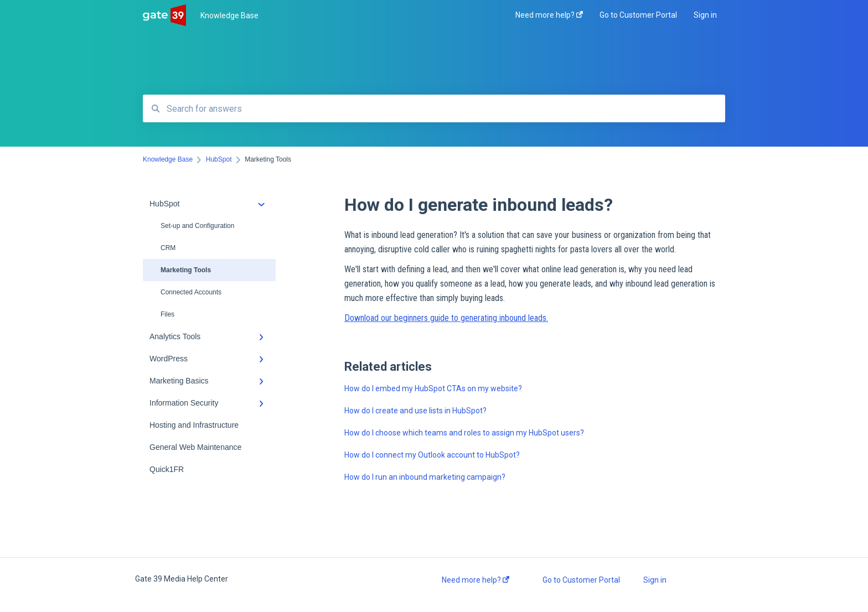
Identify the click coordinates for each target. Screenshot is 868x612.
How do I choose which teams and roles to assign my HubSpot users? (464, 433)
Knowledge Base (229, 15)
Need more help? (476, 580)
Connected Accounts (191, 292)
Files (167, 314)
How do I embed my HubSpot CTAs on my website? (433, 388)
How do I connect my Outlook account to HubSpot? (432, 455)
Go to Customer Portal (581, 580)
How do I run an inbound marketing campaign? (425, 477)
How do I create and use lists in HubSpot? (415, 411)
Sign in (655, 580)
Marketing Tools (186, 270)
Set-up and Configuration (197, 226)
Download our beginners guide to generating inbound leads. (446, 318)
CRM (168, 248)
